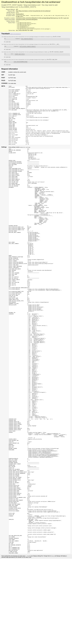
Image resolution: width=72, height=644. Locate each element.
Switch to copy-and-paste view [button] (15, 36)
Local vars (8, 44)
